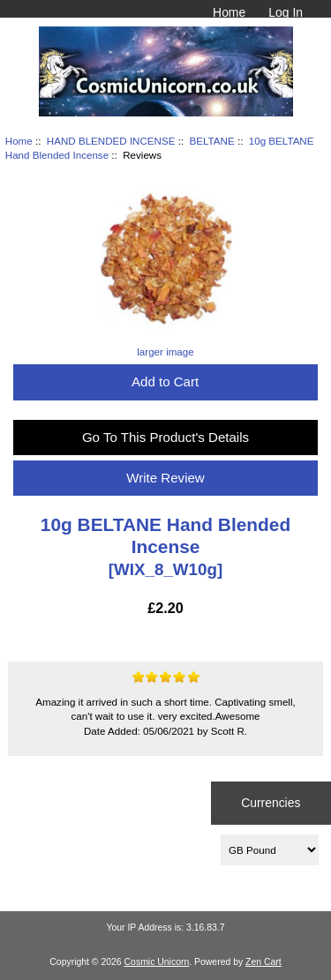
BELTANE (212, 141)
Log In (286, 12)
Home (229, 12)
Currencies (271, 803)
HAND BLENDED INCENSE (111, 141)
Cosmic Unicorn (157, 962)
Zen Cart (263, 962)
